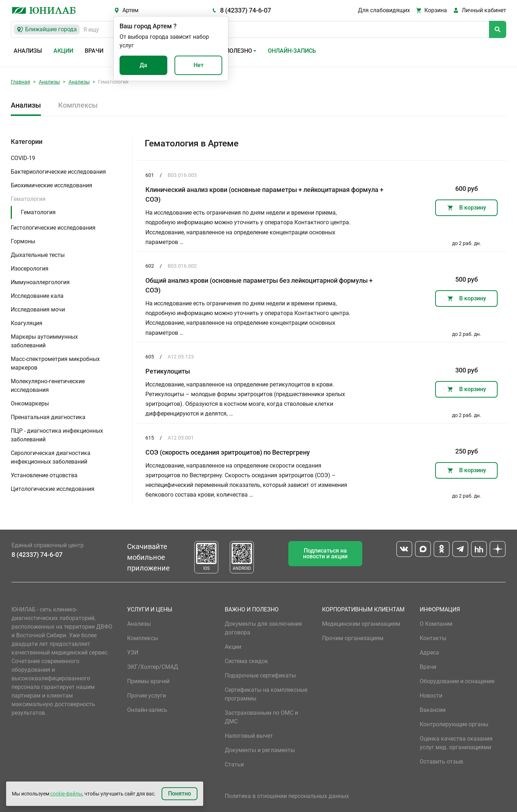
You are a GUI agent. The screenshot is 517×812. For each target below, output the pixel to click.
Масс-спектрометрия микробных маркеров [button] (55, 363)
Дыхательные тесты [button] (38, 255)
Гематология (38, 212)
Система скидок (246, 661)
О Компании (436, 624)
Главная (20, 82)
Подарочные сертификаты (260, 675)
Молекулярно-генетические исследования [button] (48, 386)
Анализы (28, 51)
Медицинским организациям (361, 624)
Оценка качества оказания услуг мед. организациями (456, 743)
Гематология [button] (28, 199)
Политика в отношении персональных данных (287, 796)
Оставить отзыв (441, 762)
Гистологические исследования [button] (53, 228)
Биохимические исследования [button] (52, 185)
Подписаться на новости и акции (325, 553)
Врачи (94, 51)
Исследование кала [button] (37, 296)
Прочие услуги (146, 696)
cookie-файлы (66, 794)
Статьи (234, 764)
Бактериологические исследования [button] (58, 172)
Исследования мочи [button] (38, 309)
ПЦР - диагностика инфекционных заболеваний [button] (57, 435)
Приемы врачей (148, 681)
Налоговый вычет (249, 736)
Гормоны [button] (23, 241)
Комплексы (78, 105)
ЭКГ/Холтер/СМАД (153, 667)
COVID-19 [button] (23, 158)
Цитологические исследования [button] (53, 489)
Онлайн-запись (292, 51)
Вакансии (433, 710)
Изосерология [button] (30, 269)
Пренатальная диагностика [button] (48, 417)
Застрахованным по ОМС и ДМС (261, 717)
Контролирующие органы (454, 724)
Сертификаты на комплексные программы (266, 694)
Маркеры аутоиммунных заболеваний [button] (44, 341)
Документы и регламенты (260, 750)
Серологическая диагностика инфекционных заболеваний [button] (51, 457)
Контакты (433, 638)
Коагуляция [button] (27, 323)
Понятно (180, 794)
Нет (199, 65)
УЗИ (133, 653)
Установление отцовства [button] (44, 475)
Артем (131, 10)
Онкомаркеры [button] (30, 403)
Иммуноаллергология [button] (40, 282)
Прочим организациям (353, 638)
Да (143, 65)
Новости (431, 696)
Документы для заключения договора (263, 628)
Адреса (429, 653)
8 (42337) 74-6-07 (246, 10)
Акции (63, 51)
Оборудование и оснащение (457, 681)
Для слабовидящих (384, 10)
